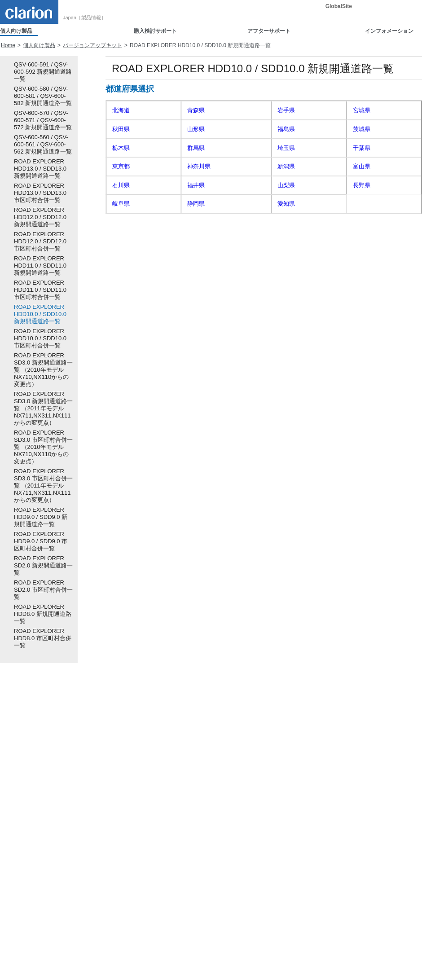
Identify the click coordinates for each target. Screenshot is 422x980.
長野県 (362, 185)
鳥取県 (286, 241)
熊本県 (286, 297)
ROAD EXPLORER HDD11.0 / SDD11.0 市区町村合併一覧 (40, 290)
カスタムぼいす (131, 808)
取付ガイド (123, 780)
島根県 (362, 241)
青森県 (196, 110)
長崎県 (196, 297)
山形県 (196, 129)
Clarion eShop (130, 789)
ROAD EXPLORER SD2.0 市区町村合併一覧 (43, 590)
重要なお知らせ (333, 799)
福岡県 (362, 279)
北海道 (121, 110)
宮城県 (362, 110)
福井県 (196, 185)
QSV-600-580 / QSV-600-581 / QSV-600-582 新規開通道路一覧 (43, 96)
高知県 (286, 279)
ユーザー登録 (221, 855)
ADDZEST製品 (18, 836)
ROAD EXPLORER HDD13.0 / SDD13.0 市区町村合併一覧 (40, 193)
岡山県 (121, 260)
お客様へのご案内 (226, 939)
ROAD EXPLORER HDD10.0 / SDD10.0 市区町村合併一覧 (40, 338)
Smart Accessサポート (232, 808)
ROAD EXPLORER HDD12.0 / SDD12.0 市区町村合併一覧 (40, 241)
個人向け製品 (16, 31)
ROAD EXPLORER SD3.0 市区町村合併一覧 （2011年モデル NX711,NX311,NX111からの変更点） (43, 486)
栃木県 (121, 148)
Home (8, 45)
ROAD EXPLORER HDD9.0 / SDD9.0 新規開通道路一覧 (41, 517)
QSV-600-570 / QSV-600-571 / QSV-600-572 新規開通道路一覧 (43, 120)
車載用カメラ (16, 789)
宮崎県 (121, 316)
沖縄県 (286, 316)
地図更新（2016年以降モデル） (243, 911)
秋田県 (121, 129)
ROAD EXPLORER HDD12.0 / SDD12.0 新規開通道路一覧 (40, 217)
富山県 (362, 166)
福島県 (286, 129)
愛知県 (286, 204)
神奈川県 (199, 166)
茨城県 (362, 129)
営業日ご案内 (221, 874)
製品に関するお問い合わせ (237, 780)
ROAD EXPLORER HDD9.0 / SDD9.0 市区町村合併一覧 (41, 541)
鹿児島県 (199, 316)
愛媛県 (196, 279)
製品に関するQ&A (230, 789)
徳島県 (362, 260)
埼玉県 (286, 148)
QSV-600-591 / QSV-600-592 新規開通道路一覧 (43, 72)
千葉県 (362, 148)
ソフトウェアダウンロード (237, 836)
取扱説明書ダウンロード (234, 827)
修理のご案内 (221, 845)
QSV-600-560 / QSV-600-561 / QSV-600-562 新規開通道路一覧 (43, 144)
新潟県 (286, 166)
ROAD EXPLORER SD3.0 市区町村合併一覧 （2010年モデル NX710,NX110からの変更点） (43, 447)
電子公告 (101, 966)
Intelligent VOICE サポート (237, 892)
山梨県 (286, 185)
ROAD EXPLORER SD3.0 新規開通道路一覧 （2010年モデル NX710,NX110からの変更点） (43, 370)
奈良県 (121, 241)
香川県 (121, 279)
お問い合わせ (330, 817)
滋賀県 (121, 222)
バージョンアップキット (92, 45)
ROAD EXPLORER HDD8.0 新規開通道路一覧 (43, 614)
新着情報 (325, 780)
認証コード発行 (227, 864)
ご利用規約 (66, 966)
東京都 (121, 166)
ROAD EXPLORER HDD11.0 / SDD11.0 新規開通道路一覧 (40, 266)
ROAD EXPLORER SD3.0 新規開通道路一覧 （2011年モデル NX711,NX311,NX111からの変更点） (43, 408)
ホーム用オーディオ (24, 799)
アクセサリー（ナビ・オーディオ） (43, 817)
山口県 (286, 260)
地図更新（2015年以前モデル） (243, 920)
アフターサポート (269, 31)
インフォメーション (389, 31)
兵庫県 (362, 222)
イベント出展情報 (335, 808)
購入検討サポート (155, 31)
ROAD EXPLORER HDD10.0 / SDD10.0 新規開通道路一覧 (40, 314)
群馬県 (196, 148)
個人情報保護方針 (22, 966)
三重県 (362, 204)
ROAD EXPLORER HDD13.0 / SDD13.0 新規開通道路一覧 (40, 169)
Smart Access (16, 780)
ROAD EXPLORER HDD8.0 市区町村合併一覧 (43, 638)
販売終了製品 (16, 827)
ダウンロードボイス (137, 799)
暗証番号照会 (221, 883)
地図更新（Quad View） (234, 901)
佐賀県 (121, 297)
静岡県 (196, 204)
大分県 (362, 297)
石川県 (121, 185)
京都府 (196, 222)
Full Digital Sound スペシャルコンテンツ (363, 827)
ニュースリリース (335, 789)
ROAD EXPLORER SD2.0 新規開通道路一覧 (43, 565)
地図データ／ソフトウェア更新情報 (248, 929)
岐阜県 (121, 204)
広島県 (196, 260)
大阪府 (286, 222)
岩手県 (286, 110)
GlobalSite (339, 6)
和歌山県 (199, 241)
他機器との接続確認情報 (234, 799)
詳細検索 (408, 742)
